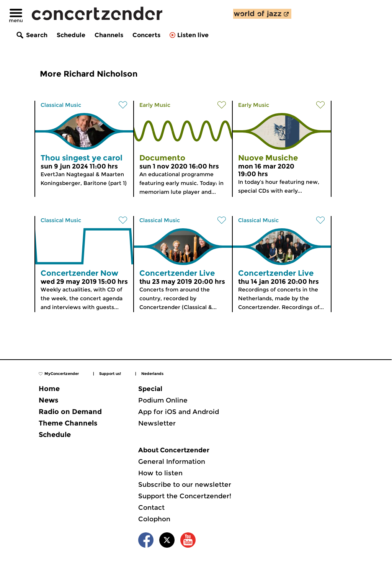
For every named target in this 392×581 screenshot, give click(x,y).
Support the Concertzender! (185, 496)
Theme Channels (68, 423)
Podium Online (163, 400)
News (48, 400)
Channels (109, 35)
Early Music (155, 105)
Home (49, 389)
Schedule (71, 35)
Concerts (146, 35)
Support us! (110, 374)
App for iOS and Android (179, 412)
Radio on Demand (70, 412)
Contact (151, 507)
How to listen (160, 473)
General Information (172, 462)
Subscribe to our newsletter (185, 484)
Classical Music (61, 105)
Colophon (154, 519)
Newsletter (157, 423)
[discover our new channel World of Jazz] (262, 14)
